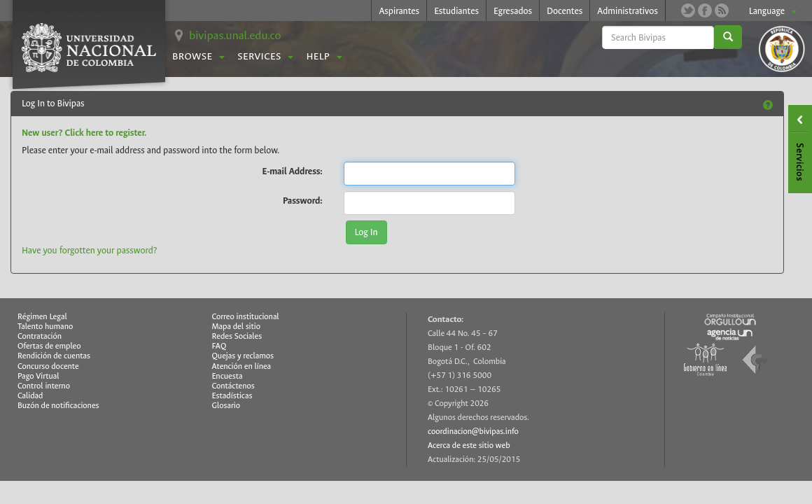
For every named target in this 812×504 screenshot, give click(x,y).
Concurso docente (48, 366)
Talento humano (45, 327)
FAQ (219, 346)
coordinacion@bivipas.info (473, 432)
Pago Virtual (38, 376)
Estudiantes (456, 11)
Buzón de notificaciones (58, 406)
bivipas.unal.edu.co (235, 35)
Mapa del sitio (236, 327)
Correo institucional (246, 317)
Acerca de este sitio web (469, 446)
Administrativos (628, 11)
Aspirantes (399, 11)
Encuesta (227, 376)
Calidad (30, 396)
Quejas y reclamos (243, 356)
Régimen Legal (42, 317)
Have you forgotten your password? (89, 250)
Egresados (513, 11)
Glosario (226, 406)
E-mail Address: (293, 171)
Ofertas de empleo (49, 346)
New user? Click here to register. (84, 133)
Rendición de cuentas (54, 356)
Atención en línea (242, 366)
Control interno (44, 386)
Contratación (40, 336)
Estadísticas (232, 396)
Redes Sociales (237, 336)
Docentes (565, 11)
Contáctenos (233, 386)
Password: (303, 200)
